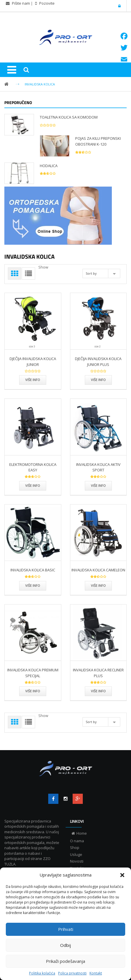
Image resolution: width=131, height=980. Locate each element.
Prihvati (66, 929)
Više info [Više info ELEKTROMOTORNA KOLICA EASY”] (33, 485)
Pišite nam (21, 3)
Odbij (65, 945)
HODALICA (49, 166)
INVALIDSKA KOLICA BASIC (33, 570)
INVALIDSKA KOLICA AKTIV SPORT (98, 467)
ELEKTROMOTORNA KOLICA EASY (33, 467)
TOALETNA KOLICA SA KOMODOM (69, 117)
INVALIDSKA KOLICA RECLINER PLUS (98, 673)
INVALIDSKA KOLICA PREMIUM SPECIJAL (33, 673)
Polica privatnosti (72, 973)
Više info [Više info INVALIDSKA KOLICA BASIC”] (33, 585)
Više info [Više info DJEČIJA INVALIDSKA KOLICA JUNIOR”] (33, 380)
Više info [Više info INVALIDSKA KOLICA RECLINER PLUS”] (98, 691)
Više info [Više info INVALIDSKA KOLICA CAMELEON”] (98, 585)
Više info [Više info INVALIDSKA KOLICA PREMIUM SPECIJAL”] (33, 691)
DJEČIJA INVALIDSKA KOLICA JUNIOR (33, 362)
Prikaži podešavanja (65, 961)
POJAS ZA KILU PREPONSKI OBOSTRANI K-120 (98, 141)
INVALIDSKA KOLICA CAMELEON (98, 570)
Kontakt (96, 973)
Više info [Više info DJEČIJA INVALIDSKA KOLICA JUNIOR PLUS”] (98, 380)
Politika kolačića (42, 973)
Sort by (91, 273)
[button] (122, 875)
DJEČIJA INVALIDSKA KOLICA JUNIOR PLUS (98, 362)
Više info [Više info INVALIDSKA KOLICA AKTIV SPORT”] (98, 485)
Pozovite (46, 3)
